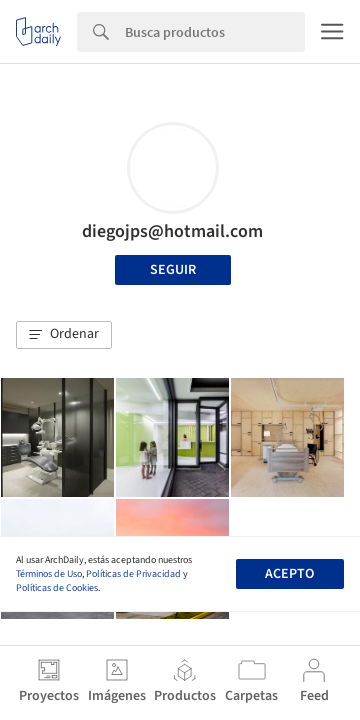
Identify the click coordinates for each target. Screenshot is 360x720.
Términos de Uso (49, 574)
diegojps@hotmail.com (172, 231)
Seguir (173, 270)
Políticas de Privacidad (133, 574)
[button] (64, 335)
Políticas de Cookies (57, 588)
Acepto (289, 574)
